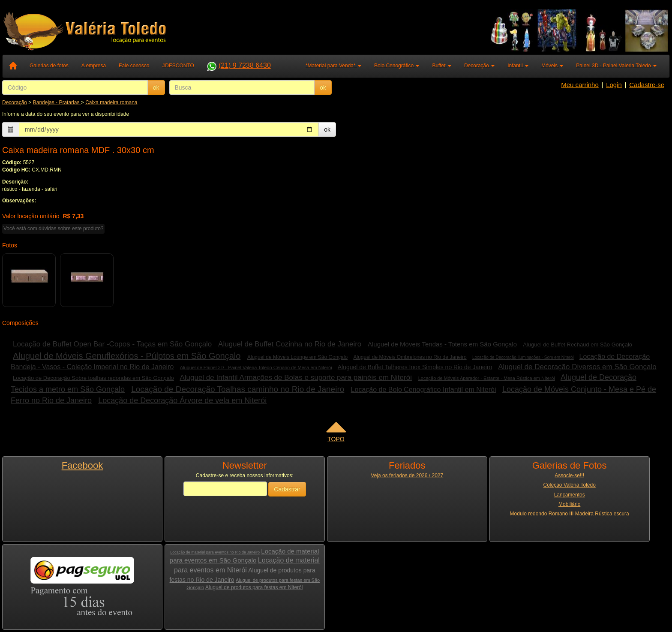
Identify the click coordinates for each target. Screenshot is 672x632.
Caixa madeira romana (111, 102)
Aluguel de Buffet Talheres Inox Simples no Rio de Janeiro (415, 367)
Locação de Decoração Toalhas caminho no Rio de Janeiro (238, 389)
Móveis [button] (552, 66)
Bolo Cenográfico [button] (397, 66)
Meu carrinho (580, 85)
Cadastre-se (647, 85)
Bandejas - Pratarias (57, 102)
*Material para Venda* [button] (333, 66)
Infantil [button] (518, 66)
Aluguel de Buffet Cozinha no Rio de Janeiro (290, 344)
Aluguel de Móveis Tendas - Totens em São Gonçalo (442, 344)
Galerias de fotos (49, 66)
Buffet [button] (441, 66)
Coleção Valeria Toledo (570, 485)
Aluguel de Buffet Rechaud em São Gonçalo (577, 345)
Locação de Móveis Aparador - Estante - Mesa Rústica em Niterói (487, 378)
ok (156, 87)
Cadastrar (287, 489)
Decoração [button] (479, 66)
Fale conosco (134, 66)
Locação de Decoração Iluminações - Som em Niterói (523, 357)
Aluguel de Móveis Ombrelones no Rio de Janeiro (410, 357)
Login (614, 85)
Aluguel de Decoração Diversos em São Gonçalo (577, 367)
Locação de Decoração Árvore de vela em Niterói (182, 400)
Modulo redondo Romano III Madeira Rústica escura (570, 514)
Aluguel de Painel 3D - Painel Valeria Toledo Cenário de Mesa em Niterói (256, 367)
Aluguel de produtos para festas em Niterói (254, 587)
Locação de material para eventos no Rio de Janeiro (215, 552)
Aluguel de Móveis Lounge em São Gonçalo (297, 357)
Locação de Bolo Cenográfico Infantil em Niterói (424, 390)
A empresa (94, 66)
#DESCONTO (178, 66)
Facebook (82, 465)
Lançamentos (570, 495)
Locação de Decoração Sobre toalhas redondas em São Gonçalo (93, 378)
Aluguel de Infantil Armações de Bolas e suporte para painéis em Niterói (295, 378)
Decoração (15, 102)
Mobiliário (569, 504)
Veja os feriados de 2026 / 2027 (407, 476)
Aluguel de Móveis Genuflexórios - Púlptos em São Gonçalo (127, 356)
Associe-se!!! (569, 476)
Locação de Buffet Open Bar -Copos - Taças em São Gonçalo (112, 344)
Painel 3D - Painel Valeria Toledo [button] (616, 66)
